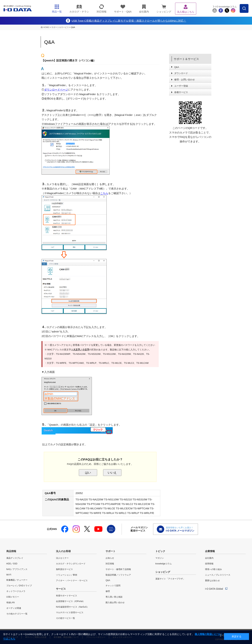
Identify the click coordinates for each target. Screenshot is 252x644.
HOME (46, 27)
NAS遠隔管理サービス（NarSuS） (72, 607)
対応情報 (110, 564)
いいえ (112, 473)
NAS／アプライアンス (17, 569)
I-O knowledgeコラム (226, 7)
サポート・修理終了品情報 (118, 569)
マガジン (160, 558)
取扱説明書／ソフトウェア (118, 575)
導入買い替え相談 (114, 597)
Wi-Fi (9, 575)
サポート (111, 551)
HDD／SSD (12, 564)
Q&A (177, 67)
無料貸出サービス (64, 569)
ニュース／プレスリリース (218, 575)
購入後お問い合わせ (115, 603)
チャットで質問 (113, 586)
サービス (61, 589)
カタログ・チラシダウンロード (71, 564)
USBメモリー (13, 597)
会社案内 (209, 558)
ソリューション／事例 (67, 575)
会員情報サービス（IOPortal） (70, 601)
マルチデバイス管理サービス (70, 613)
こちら (104, 193)
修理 (108, 591)
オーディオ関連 (14, 608)
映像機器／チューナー (17, 580)
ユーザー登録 (181, 86)
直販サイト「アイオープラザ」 (170, 579)
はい (88, 473)
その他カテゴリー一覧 (17, 614)
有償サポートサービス (67, 596)
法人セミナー (62, 558)
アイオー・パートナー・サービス (72, 581)
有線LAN (10, 603)
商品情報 (11, 551)
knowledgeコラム (164, 564)
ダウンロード (181, 73)
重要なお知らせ (212, 581)
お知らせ (110, 558)
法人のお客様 (63, 551)
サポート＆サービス (60, 27)
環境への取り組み (213, 569)
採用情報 (209, 564)
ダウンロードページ (56, 90)
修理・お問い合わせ (185, 80)
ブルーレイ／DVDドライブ (19, 586)
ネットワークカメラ (16, 591)
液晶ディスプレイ (15, 558)
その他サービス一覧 (65, 618)
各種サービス (181, 92)
